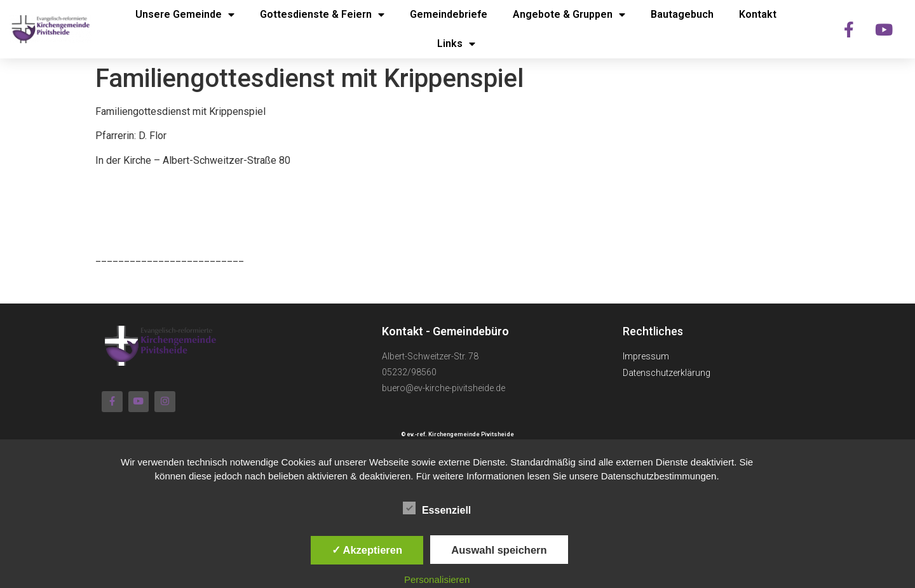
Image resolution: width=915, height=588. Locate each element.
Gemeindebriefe (449, 14)
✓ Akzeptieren (367, 550)
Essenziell (437, 508)
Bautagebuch (682, 14)
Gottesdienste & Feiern (322, 15)
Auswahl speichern (499, 550)
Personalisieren (437, 579)
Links (456, 44)
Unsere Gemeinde (185, 15)
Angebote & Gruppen (569, 15)
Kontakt (758, 14)
